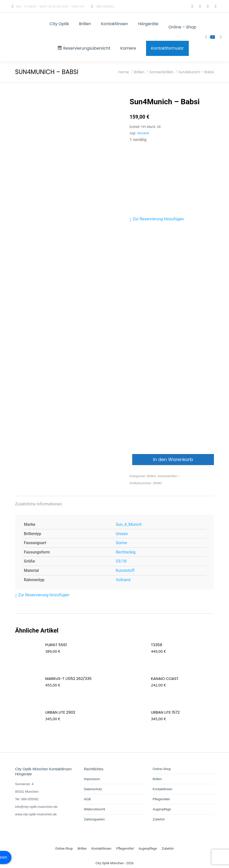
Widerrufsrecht (95, 809)
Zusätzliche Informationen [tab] (38, 504)
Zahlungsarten (94, 819)
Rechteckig (126, 552)
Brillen (152, 476)
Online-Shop (162, 769)
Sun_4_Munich (129, 524)
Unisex (122, 534)
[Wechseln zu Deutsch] (177, 6)
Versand (143, 133)
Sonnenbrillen (167, 476)
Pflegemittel (161, 799)
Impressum (92, 779)
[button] (157, 219)
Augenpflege (162, 809)
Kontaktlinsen (162, 789)
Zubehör (159, 819)
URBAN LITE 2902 (60, 712)
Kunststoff (125, 570)
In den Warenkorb (173, 459)
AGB (87, 799)
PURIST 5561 (56, 645)
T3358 (157, 645)
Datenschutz (93, 789)
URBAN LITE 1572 (165, 712)
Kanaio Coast (165, 679)
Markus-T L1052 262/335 (68, 679)
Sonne (121, 543)
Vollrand (123, 580)
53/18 (121, 561)
